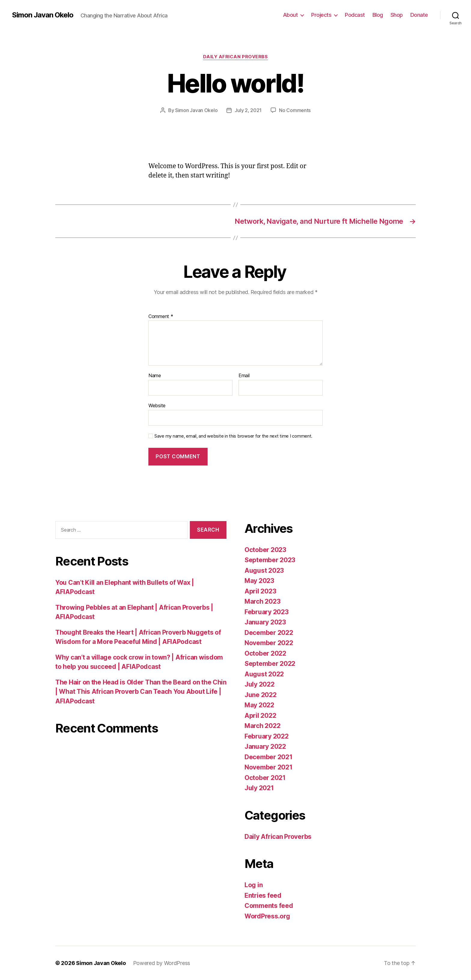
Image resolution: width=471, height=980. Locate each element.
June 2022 (261, 695)
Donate (419, 15)
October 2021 (265, 778)
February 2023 (267, 612)
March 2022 (262, 726)
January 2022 (265, 746)
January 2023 (265, 622)
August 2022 (264, 674)
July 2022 (260, 684)
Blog (378, 15)
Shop (397, 15)
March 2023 (262, 601)
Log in (254, 885)
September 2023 (270, 560)
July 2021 (259, 788)
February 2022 (267, 736)
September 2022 (270, 664)
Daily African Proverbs (235, 57)
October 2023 (265, 550)
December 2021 (269, 757)
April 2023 (260, 591)
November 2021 (269, 767)
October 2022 (265, 653)
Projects (321, 15)
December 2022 (269, 633)
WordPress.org (267, 916)
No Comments (295, 110)
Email (244, 376)
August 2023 (264, 570)
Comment (161, 317)
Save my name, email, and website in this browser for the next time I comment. (233, 436)
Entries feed (263, 895)
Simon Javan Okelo (43, 15)
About (290, 15)
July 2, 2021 (248, 110)
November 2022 (269, 643)
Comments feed (269, 906)
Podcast (355, 15)
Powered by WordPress (162, 963)
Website (157, 405)
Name (155, 376)
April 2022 (260, 716)
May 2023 (259, 581)
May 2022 (259, 705)
